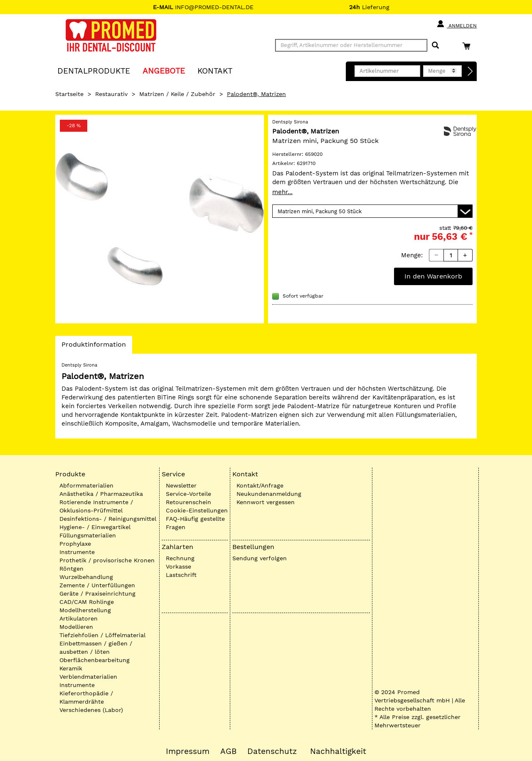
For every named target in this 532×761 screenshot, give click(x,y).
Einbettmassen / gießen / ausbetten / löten (96, 648)
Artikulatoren (79, 618)
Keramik (71, 668)
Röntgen (71, 569)
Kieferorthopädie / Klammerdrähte (86, 697)
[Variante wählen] (372, 211)
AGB (228, 751)
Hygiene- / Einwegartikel (95, 527)
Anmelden (457, 24)
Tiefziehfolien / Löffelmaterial (102, 635)
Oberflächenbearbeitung (95, 660)
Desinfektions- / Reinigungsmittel (108, 519)
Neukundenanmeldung (269, 494)
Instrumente (77, 552)
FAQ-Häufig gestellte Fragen (195, 523)
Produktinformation (94, 347)
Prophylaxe (75, 544)
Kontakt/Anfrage (260, 485)
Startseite (69, 94)
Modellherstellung (85, 610)
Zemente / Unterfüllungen (97, 585)
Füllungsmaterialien (88, 535)
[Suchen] (435, 46)
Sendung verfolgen (260, 558)
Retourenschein (188, 502)
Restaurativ (111, 94)
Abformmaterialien (86, 485)
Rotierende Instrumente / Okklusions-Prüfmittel (96, 506)
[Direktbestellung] (470, 71)
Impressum (188, 751)
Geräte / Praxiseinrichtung (97, 594)
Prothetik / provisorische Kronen (107, 560)
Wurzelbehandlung (86, 577)
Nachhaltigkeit (338, 751)
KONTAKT (215, 70)
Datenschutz (272, 751)
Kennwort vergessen (266, 502)
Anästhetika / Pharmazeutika (101, 494)
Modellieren (76, 627)
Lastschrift (181, 575)
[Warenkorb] (468, 46)
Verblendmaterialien (88, 677)
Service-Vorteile (188, 494)
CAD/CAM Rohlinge (87, 602)
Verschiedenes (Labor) (91, 710)
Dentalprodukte (94, 70)
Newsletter (181, 485)
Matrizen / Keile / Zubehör (177, 94)
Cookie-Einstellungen (197, 510)
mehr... (282, 192)
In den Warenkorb (433, 276)
